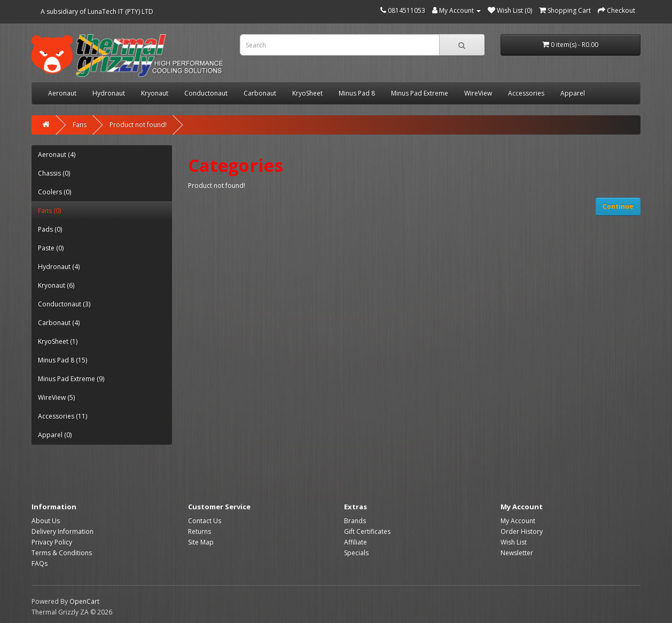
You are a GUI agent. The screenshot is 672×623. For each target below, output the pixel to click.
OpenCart (84, 601)
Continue (618, 206)
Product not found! (138, 125)
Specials (356, 553)
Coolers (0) (54, 192)
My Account (518, 521)
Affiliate (355, 542)
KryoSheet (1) (58, 341)
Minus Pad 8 (357, 93)
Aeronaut (62, 93)
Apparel (573, 93)
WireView (478, 93)
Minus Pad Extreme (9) (71, 379)
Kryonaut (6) (56, 285)
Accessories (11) (62, 416)
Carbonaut (260, 93)
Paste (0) (51, 248)
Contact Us (205, 521)
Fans (80, 125)
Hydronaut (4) (59, 267)
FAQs (40, 563)
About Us (46, 521)
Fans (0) (49, 211)
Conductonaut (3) (64, 304)
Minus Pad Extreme (420, 93)
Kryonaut (155, 93)
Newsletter (517, 553)
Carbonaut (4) (59, 323)
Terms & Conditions (62, 553)
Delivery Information (62, 531)
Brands (355, 521)
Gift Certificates (367, 531)
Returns (200, 531)
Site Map (201, 542)
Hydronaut (109, 93)
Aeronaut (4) (57, 155)
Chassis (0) (54, 173)
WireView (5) (56, 397)
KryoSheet (307, 93)
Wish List (514, 542)
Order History (522, 531)
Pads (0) (50, 229)
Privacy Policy (52, 542)
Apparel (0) (55, 435)
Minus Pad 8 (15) (62, 360)
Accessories (526, 93)
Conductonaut (206, 93)
